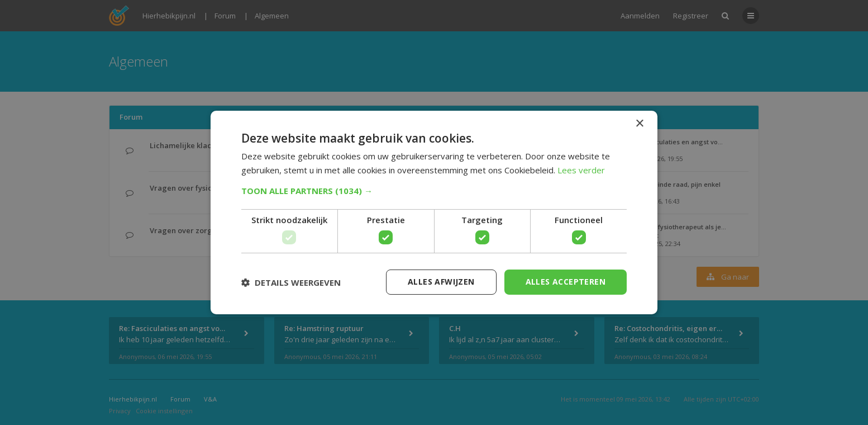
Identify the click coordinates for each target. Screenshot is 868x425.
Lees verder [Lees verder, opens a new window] (581, 170)
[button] (434, 191)
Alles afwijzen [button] (441, 282)
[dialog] (434, 212)
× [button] (639, 124)
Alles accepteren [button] (566, 282)
